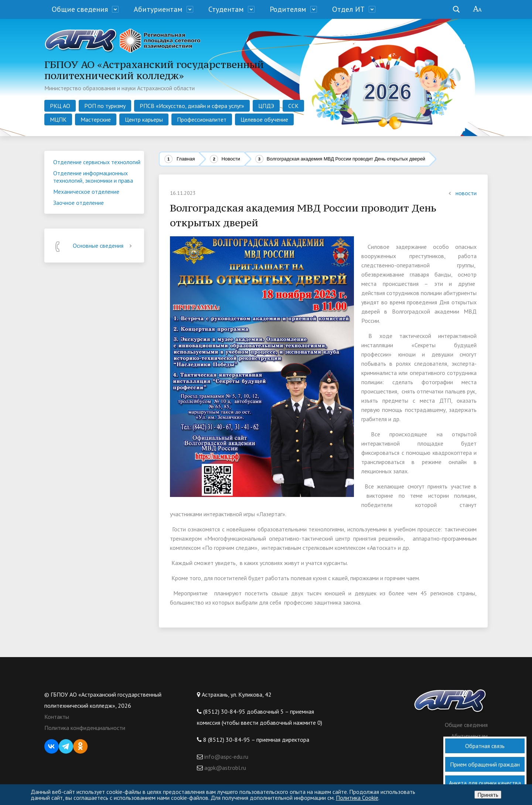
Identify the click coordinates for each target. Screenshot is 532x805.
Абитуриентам (158, 9)
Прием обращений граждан (485, 764)
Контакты (57, 717)
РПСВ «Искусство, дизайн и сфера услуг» (192, 106)
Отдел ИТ (348, 9)
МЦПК (58, 119)
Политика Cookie (357, 798)
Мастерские (96, 119)
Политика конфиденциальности (85, 728)
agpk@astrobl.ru (224, 768)
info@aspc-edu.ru (226, 757)
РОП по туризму (105, 106)
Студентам (226, 9)
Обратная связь (485, 746)
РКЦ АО (60, 106)
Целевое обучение (264, 119)
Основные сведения (104, 246)
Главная (186, 159)
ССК (293, 106)
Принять (488, 795)
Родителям (288, 9)
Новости (231, 159)
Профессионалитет (202, 119)
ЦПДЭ (266, 106)
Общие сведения (80, 9)
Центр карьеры (144, 119)
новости (462, 193)
